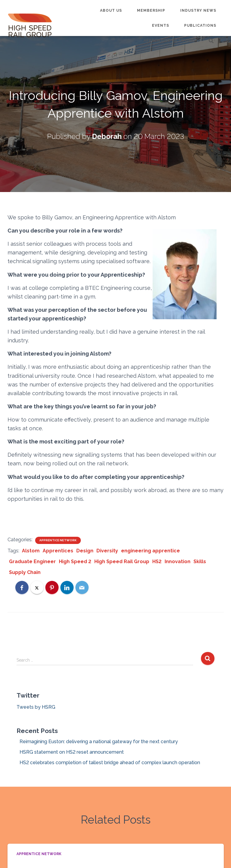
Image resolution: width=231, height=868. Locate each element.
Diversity (107, 551)
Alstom (31, 551)
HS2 (157, 562)
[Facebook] (22, 587)
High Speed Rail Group (122, 562)
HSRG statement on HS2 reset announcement (72, 752)
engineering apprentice (150, 551)
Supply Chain (25, 572)
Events (161, 26)
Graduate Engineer (32, 562)
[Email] (82, 587)
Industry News (198, 11)
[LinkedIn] (67, 587)
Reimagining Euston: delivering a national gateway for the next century (99, 742)
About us (111, 11)
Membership (151, 11)
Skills (200, 562)
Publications (200, 26)
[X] (37, 587)
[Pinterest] (52, 587)
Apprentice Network (169, 41)
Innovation (178, 562)
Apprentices (58, 551)
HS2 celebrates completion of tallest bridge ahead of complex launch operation (110, 763)
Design (85, 551)
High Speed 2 (75, 562)
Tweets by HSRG (36, 707)
